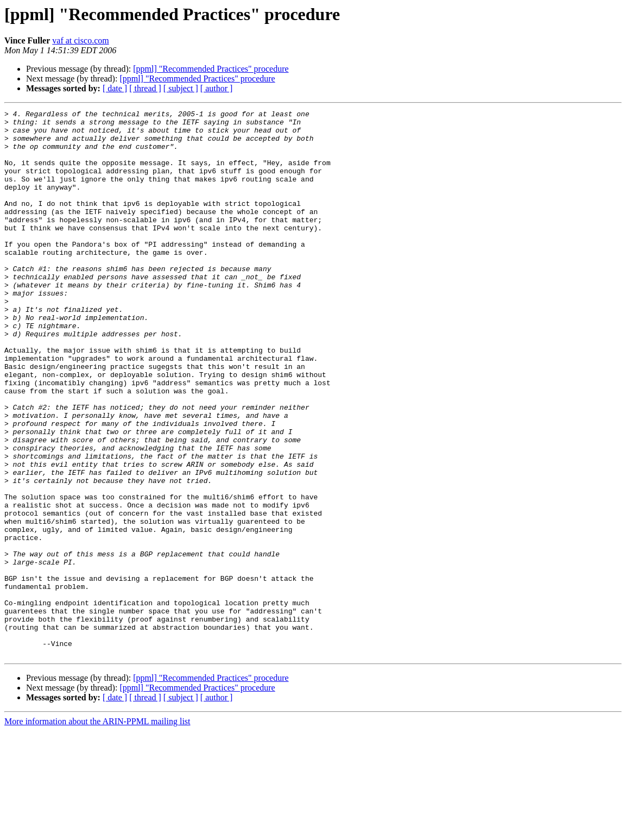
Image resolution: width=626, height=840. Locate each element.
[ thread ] (145, 88)
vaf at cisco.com (80, 40)
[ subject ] (181, 88)
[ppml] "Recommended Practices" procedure (211, 69)
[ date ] (115, 88)
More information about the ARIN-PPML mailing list (97, 830)
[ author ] (217, 88)
